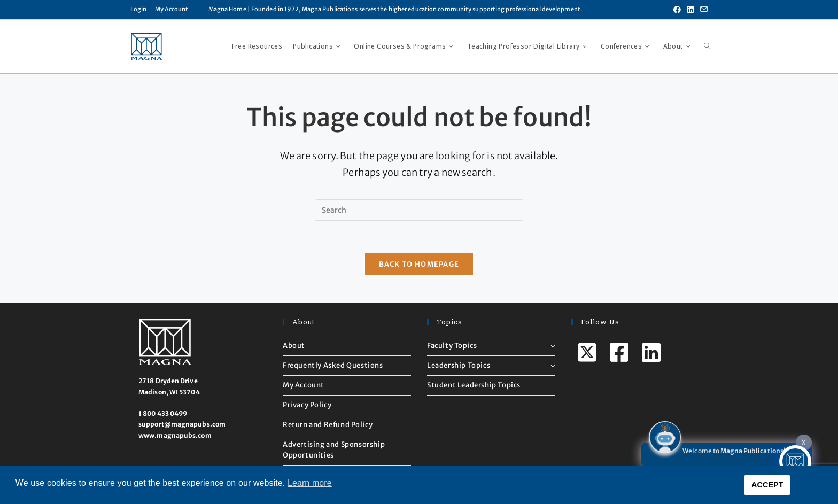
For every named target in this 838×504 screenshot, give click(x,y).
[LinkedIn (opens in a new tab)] (690, 10)
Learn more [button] (310, 483)
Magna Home (227, 9)
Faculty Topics (491, 346)
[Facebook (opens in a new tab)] (677, 10)
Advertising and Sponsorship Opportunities (334, 450)
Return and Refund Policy (328, 425)
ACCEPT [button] (767, 485)
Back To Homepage (419, 264)
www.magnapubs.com (175, 435)
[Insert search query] (419, 210)
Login (139, 9)
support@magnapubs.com (182, 425)
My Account (172, 9)
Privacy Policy (307, 405)
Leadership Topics (491, 365)
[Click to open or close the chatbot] (795, 461)
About (294, 346)
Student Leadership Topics (474, 385)
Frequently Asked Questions (333, 365)
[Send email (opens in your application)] (702, 10)
